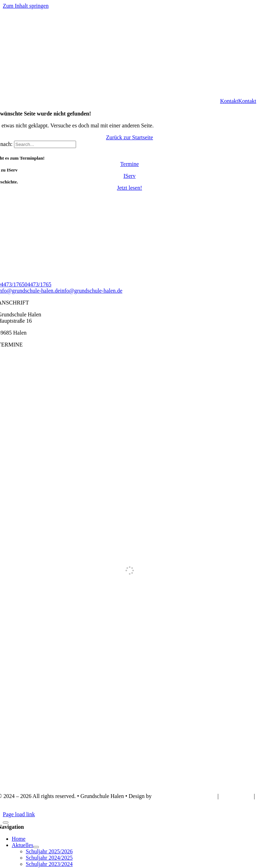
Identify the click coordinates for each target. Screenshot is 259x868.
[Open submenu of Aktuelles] (36, 847)
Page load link (19, 814)
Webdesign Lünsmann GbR (184, 796)
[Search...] (45, 144)
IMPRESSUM (237, 796)
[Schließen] (6, 822)
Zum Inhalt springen (26, 6)
